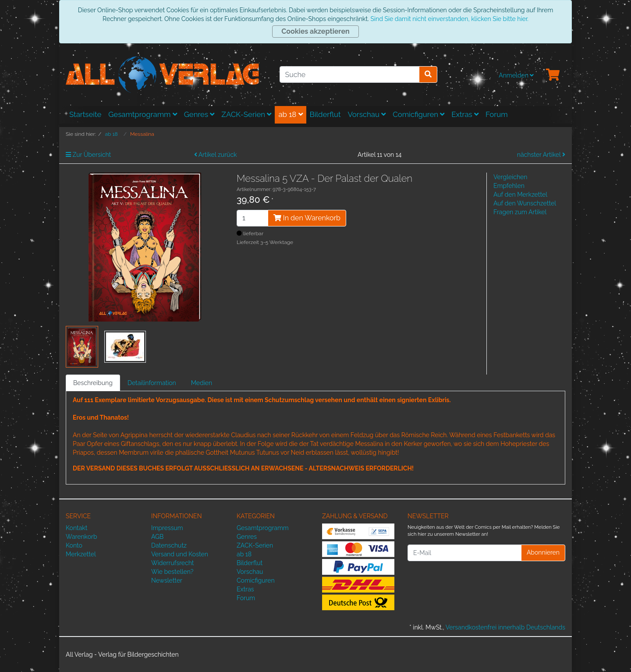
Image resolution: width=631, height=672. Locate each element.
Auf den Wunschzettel (525, 203)
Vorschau (367, 114)
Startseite (85, 114)
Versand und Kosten (180, 554)
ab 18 (290, 114)
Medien (202, 383)
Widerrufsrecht (173, 563)
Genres (199, 114)
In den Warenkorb (307, 218)
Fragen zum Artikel (520, 212)
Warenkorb (82, 537)
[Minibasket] (553, 75)
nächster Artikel (541, 155)
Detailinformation (152, 383)
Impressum (167, 528)
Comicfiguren (418, 114)
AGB (157, 537)
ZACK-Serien (246, 114)
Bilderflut (325, 114)
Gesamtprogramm (143, 114)
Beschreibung (93, 383)
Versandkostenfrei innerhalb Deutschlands (505, 627)
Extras (465, 114)
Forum (497, 114)
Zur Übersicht (88, 155)
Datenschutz (169, 545)
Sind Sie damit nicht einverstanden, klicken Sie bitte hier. (449, 19)
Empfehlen (509, 186)
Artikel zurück (216, 155)
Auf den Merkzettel (520, 195)
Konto (74, 545)
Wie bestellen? (172, 572)
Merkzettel (81, 554)
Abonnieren (543, 552)
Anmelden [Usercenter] (516, 75)
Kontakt (76, 528)
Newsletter (167, 580)
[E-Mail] (464, 553)
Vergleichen (510, 177)
